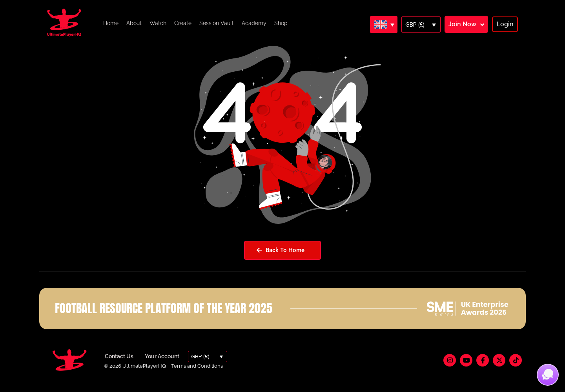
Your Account (162, 365)
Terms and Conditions (197, 374)
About (134, 23)
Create (183, 23)
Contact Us (119, 365)
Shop (281, 23)
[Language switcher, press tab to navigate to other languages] (384, 24)
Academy (254, 23)
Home (111, 23)
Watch (158, 23)
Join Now (462, 24)
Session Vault (217, 23)
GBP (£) (415, 25)
